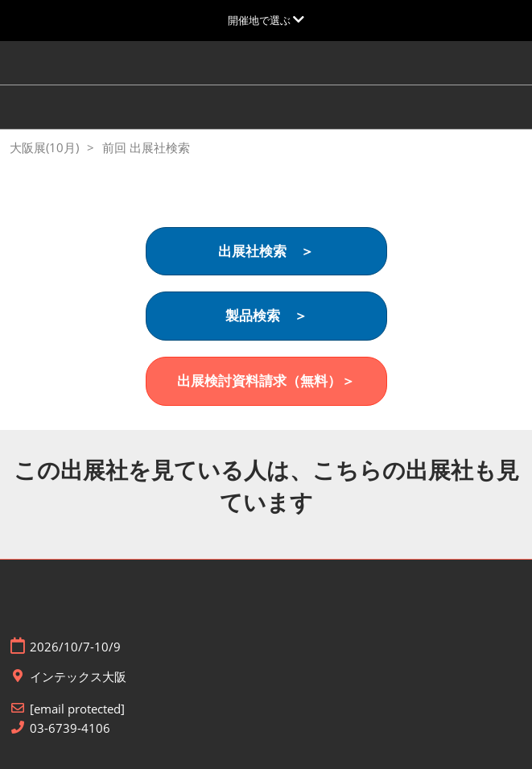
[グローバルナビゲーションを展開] (266, 20)
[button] (266, 252)
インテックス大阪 (78, 677)
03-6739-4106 (70, 728)
